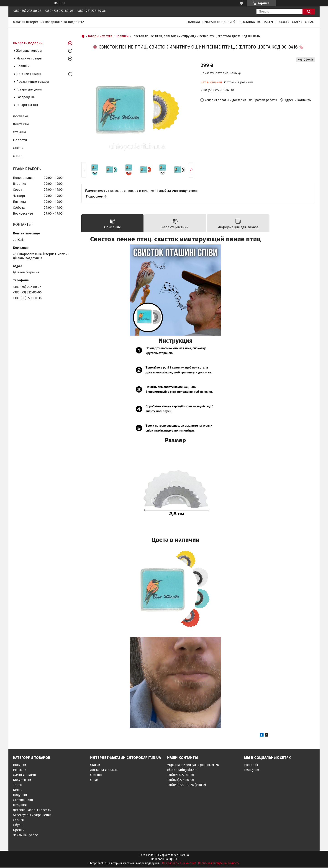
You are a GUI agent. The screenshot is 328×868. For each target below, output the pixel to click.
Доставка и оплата (104, 770)
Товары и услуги (100, 36)
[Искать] (309, 12)
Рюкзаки (20, 770)
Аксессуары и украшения (32, 815)
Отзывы (19, 132)
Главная (193, 22)
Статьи (297, 22)
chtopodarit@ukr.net (182, 770)
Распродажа (26, 97)
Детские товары (29, 74)
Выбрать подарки (217, 22)
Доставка (247, 22)
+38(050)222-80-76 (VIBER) (187, 785)
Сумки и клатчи (24, 775)
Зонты (18, 785)
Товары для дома (29, 89)
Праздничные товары (33, 82)
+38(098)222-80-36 (181, 775)
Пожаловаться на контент (179, 864)
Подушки (20, 795)
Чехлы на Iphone (26, 836)
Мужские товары (29, 58)
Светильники (23, 800)
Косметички (22, 780)
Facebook (251, 765)
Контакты (265, 22)
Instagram (252, 770)
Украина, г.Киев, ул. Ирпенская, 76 (193, 765)
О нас (309, 22)
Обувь (18, 826)
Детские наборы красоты (32, 810)
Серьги (18, 820)
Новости (283, 22)
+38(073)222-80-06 (181, 780)
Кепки (18, 790)
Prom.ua (184, 855)
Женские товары (29, 51)
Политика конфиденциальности (219, 864)
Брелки (19, 831)
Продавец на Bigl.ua (164, 860)
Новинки (122, 36)
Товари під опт (27, 105)
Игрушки (20, 805)
